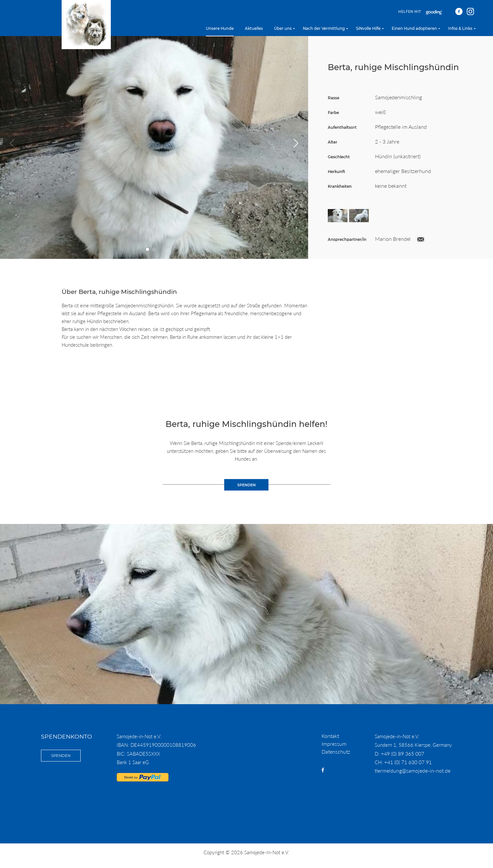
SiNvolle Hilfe (368, 29)
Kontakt (330, 736)
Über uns (283, 29)
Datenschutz (336, 752)
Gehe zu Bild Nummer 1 (148, 250)
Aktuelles (254, 29)
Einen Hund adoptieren (414, 29)
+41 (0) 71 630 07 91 (408, 762)
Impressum (334, 744)
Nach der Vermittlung (324, 29)
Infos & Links (460, 29)
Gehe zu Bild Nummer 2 (154, 250)
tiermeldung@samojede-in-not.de (413, 771)
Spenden (61, 756)
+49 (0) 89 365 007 (403, 753)
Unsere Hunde (220, 29)
